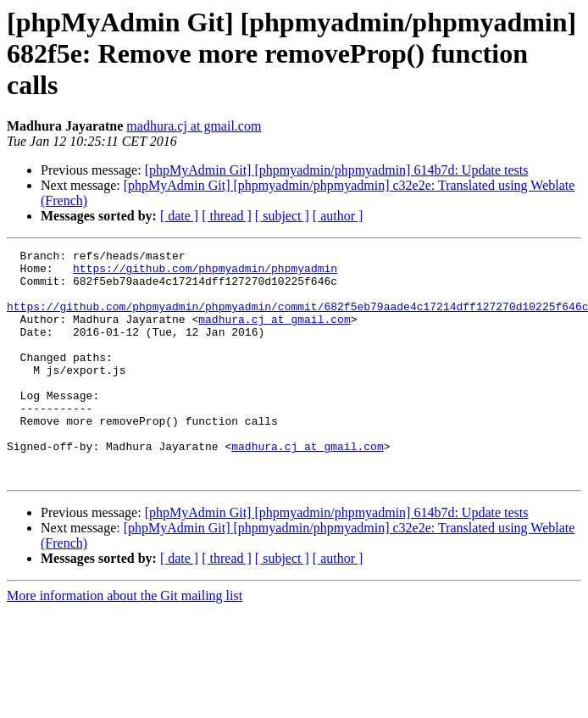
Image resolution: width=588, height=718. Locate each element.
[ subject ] (282, 216)
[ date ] (179, 216)
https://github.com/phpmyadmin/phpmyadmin (205, 273)
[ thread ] (227, 216)
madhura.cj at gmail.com (194, 126)
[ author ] (338, 216)
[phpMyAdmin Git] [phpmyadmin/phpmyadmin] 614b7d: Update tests (337, 170)
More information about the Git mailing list (125, 641)
